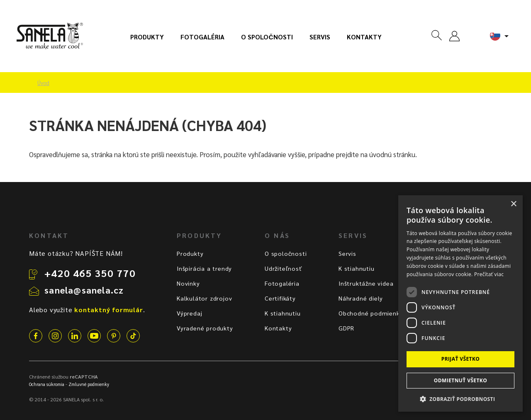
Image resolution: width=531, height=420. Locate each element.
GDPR (346, 328)
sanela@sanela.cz (84, 290)
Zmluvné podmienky (89, 384)
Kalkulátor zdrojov (204, 298)
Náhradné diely (361, 298)
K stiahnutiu (283, 313)
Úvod (43, 83)
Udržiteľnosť (284, 268)
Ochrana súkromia (47, 384)
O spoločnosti (267, 37)
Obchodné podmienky (371, 313)
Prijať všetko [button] (461, 359)
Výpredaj (189, 313)
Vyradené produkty (205, 328)
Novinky (188, 283)
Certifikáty (280, 298)
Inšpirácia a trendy (204, 268)
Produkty (147, 37)
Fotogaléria (202, 37)
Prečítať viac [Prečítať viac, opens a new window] (489, 274)
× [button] (513, 204)
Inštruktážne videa (366, 283)
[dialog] (460, 303)
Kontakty (364, 37)
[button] (460, 399)
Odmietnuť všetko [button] (460, 380)
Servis (320, 37)
